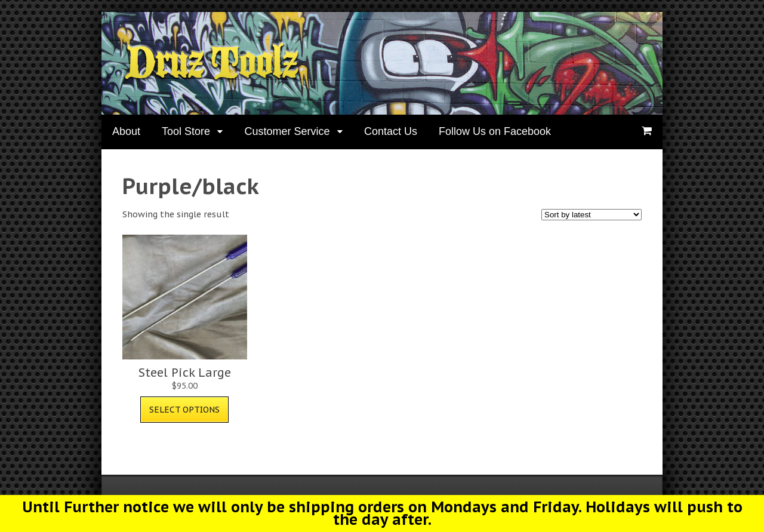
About (126, 131)
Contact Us (391, 131)
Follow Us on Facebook (495, 131)
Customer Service (287, 131)
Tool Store (186, 131)
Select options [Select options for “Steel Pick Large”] (184, 410)
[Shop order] (592, 215)
